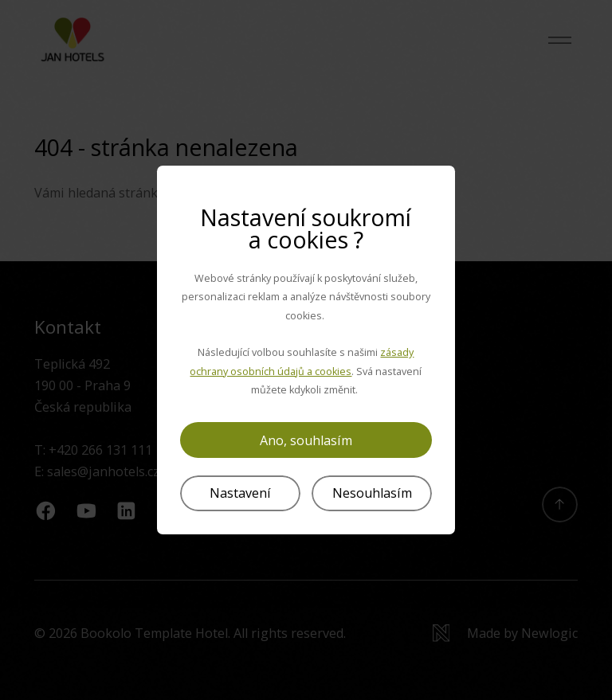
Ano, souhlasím (306, 440)
